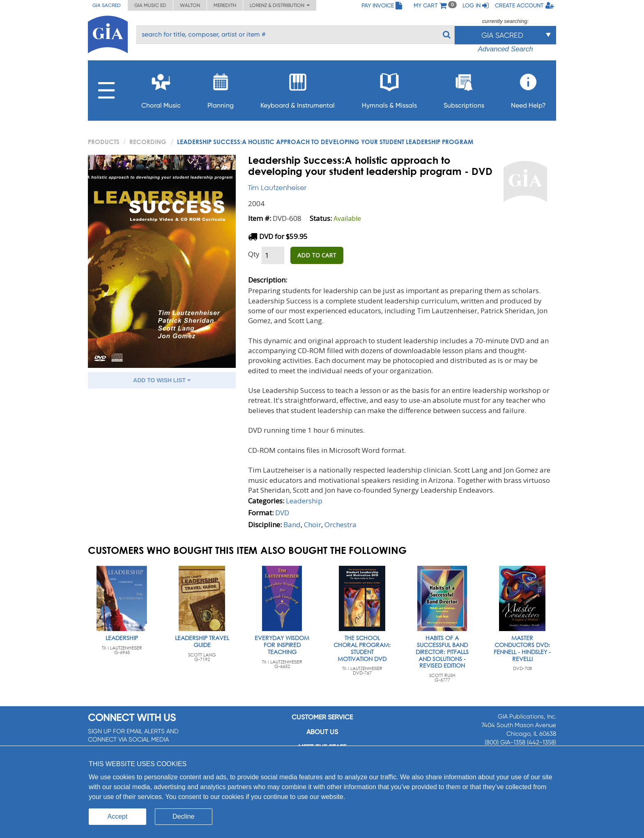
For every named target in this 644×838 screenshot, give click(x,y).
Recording (148, 142)
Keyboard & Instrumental (298, 88)
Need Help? (528, 88)
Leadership (304, 501)
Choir (313, 525)
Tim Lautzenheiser (277, 187)
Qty (254, 254)
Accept (118, 816)
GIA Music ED (150, 5)
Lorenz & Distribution (280, 5)
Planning (221, 88)
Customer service (322, 717)
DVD (282, 513)
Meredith (225, 5)
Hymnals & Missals (389, 88)
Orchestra (340, 525)
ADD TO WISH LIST (162, 380)
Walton (190, 5)
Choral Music (161, 88)
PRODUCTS (104, 142)
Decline (183, 816)
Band (292, 525)
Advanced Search (505, 49)
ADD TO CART (317, 255)
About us (322, 732)
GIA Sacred (107, 5)
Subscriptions (464, 88)
